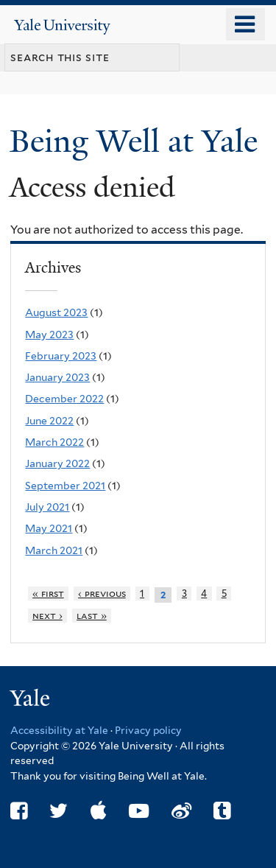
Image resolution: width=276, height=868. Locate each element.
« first (48, 594)
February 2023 (61, 356)
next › (47, 616)
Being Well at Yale (138, 141)
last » (92, 616)
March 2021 (54, 550)
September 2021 (65, 486)
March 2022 (54, 442)
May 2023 (49, 335)
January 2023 (57, 377)
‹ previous (102, 594)
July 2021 (47, 507)
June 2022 (49, 421)
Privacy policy (148, 730)
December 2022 (64, 399)
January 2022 (57, 463)
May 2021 (49, 528)
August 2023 (56, 312)
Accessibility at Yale (59, 730)
